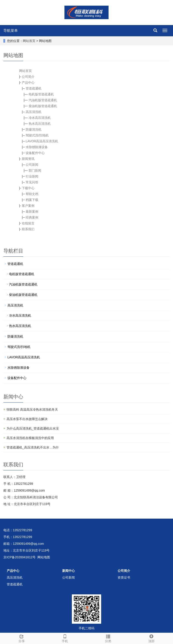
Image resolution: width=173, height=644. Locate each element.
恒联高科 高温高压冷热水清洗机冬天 (32, 409)
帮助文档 (32, 194)
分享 (22, 638)
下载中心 (28, 188)
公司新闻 (32, 165)
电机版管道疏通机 (41, 94)
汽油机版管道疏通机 (43, 100)
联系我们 (28, 229)
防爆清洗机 (34, 129)
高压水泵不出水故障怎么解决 (27, 419)
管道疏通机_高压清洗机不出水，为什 (33, 447)
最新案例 (32, 212)
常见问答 (32, 182)
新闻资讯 (28, 159)
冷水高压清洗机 (40, 118)
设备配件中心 (35, 153)
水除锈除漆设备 (37, 147)
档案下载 (32, 200)
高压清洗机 (34, 112)
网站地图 (44, 557)
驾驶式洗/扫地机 (37, 135)
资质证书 (124, 577)
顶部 (151, 638)
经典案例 (32, 217)
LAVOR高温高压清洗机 (42, 141)
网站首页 (29, 41)
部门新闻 (35, 170)
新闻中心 (68, 571)
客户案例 (28, 206)
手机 (65, 638)
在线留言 (28, 223)
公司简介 (28, 77)
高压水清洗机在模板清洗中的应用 (30, 438)
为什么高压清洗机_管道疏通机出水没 (33, 428)
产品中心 (28, 83)
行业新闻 (32, 176)
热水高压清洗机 (40, 124)
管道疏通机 (34, 88)
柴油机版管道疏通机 (43, 106)
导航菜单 (11, 31)
